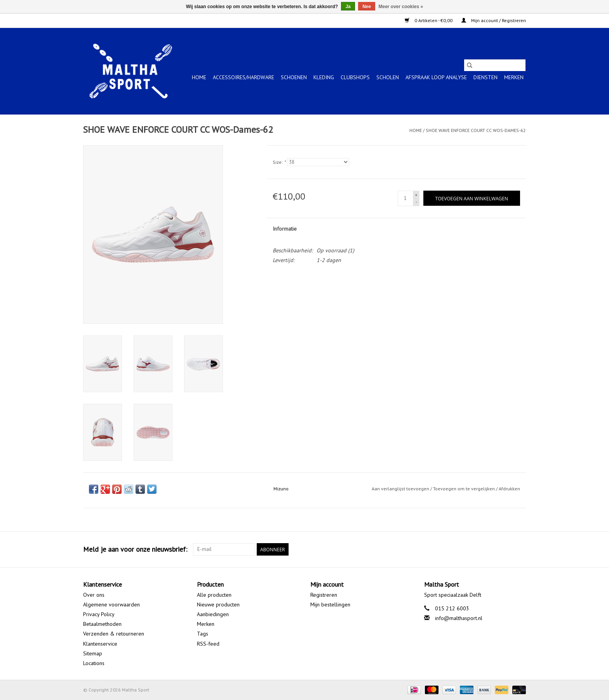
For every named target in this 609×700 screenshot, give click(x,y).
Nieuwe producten (218, 604)
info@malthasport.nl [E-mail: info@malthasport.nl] (459, 618)
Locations (94, 663)
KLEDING (324, 77)
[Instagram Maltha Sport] (520, 549)
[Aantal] (405, 198)
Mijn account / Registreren (494, 20)
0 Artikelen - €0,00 (429, 20)
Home (199, 77)
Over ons (94, 595)
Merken (514, 77)
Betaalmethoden (102, 624)
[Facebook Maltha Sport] (492, 549)
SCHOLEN (388, 77)
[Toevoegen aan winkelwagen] (472, 198)
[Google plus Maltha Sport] (506, 549)
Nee (367, 7)
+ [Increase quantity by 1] (416, 195)
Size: (279, 162)
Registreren (324, 595)
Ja (348, 7)
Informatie (285, 229)
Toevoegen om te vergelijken (465, 489)
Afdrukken (509, 489)
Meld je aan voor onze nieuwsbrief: (135, 549)
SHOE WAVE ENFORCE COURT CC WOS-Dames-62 (476, 130)
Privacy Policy (99, 614)
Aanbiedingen (213, 614)
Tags (203, 634)
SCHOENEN (294, 77)
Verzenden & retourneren (114, 634)
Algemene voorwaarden (111, 604)
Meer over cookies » (401, 7)
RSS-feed (208, 644)
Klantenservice (100, 644)
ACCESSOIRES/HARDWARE (244, 77)
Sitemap (93, 653)
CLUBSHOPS (355, 77)
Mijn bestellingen (330, 604)
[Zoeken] (495, 65)
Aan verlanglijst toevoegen (401, 489)
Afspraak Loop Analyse (436, 77)
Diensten (485, 77)
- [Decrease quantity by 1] (416, 202)
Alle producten (214, 595)
